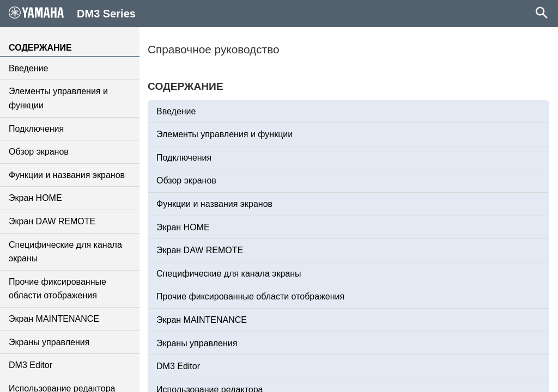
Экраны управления (49, 342)
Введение (28, 68)
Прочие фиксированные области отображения (57, 289)
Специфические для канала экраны (65, 252)
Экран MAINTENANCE (54, 319)
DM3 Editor (31, 365)
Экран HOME (35, 198)
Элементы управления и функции (58, 98)
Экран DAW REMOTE (52, 221)
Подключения (36, 129)
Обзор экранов (39, 152)
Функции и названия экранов (67, 175)
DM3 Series (72, 13)
